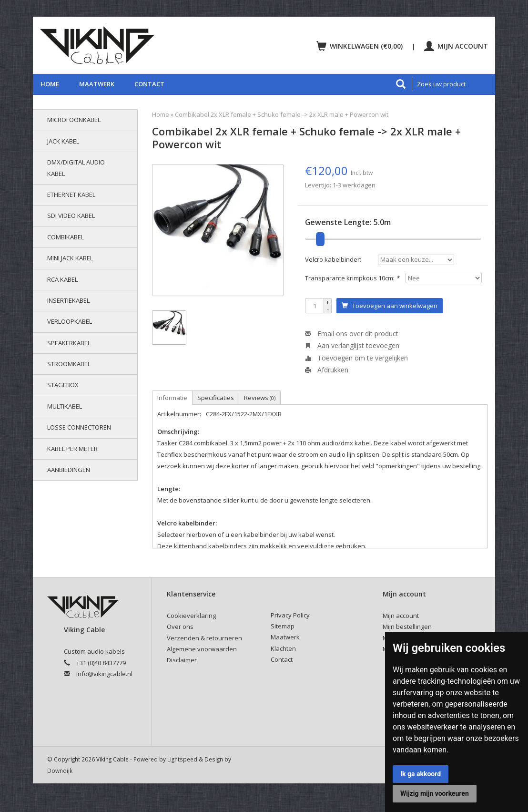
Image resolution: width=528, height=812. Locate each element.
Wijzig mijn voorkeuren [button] (435, 793)
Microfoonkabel (74, 120)
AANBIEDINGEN (69, 470)
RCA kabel (62, 279)
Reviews (260, 398)
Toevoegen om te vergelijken (356, 358)
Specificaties (216, 398)
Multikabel (65, 406)
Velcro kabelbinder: (333, 259)
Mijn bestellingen (407, 627)
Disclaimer (182, 660)
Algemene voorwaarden (202, 649)
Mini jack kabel (70, 258)
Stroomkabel (69, 364)
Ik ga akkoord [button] (421, 774)
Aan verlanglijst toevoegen (352, 345)
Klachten (283, 648)
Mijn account (456, 46)
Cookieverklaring (191, 616)
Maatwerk (97, 84)
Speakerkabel (69, 343)
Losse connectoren (79, 427)
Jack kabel (63, 141)
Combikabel (66, 237)
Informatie (172, 398)
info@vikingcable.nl (104, 674)
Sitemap (283, 626)
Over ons (180, 627)
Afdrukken (327, 370)
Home (50, 84)
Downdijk (60, 771)
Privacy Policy (290, 615)
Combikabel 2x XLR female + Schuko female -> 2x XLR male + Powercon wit (282, 114)
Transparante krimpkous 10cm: (352, 278)
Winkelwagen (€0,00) (360, 46)
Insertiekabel (68, 300)
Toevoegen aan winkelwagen (390, 306)
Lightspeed (182, 759)
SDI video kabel (71, 216)
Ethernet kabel (71, 195)
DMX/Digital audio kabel (76, 168)
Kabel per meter (72, 449)
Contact (149, 84)
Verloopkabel (70, 321)
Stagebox (63, 385)
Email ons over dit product (352, 334)
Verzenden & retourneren (204, 638)
